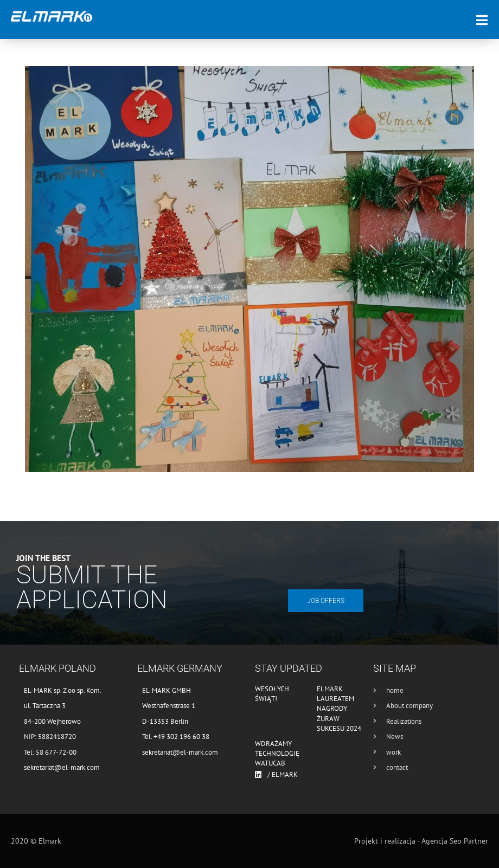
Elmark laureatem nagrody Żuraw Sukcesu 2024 (339, 709)
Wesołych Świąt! (272, 694)
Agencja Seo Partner (455, 841)
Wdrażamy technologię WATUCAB (277, 753)
